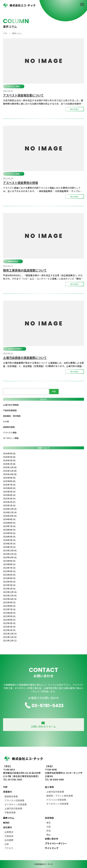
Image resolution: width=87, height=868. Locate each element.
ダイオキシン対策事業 (16, 804)
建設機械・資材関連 (12, 416)
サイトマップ (52, 848)
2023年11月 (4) (10, 554)
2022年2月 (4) (9, 627)
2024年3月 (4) (9, 540)
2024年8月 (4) (9, 523)
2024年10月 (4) (10, 516)
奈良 (49, 831)
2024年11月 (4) (10, 512)
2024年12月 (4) (10, 509)
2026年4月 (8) (9, 453)
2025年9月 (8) (9, 478)
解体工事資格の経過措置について (25, 270)
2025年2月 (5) (9, 502)
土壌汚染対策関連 (15, 349)
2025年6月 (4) (9, 488)
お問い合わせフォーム (43, 725)
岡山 (49, 835)
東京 (49, 823)
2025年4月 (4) (9, 495)
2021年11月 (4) (10, 637)
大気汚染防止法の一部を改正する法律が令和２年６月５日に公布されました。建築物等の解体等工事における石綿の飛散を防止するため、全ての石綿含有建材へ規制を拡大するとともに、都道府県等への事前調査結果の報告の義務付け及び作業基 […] (43, 102)
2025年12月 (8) (10, 467)
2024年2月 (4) (9, 544)
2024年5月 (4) (9, 533)
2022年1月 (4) (9, 630)
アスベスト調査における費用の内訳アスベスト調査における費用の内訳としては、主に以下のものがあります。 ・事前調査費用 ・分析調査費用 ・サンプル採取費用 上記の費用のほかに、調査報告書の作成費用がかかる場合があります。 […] (43, 189)
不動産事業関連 (10, 410)
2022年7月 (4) (9, 609)
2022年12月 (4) (10, 592)
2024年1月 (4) (9, 547)
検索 (54, 391)
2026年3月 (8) (9, 457)
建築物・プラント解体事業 (60, 796)
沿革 (7, 844)
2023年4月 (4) (9, 578)
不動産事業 (10, 812)
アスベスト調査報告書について (23, 95)
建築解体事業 (11, 796)
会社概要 (9, 840)
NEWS (6, 823)
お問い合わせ (52, 839)
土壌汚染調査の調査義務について (25, 358)
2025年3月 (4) (9, 498)
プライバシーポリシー (56, 843)
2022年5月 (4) (9, 616)
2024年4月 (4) (9, 537)
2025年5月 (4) (9, 492)
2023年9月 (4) (9, 561)
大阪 (49, 827)
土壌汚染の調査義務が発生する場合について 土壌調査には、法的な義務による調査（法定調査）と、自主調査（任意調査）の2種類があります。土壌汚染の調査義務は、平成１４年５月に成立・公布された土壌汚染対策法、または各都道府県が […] (43, 364)
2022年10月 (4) (10, 599)
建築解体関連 (13, 261)
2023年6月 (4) (9, 571)
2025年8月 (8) (9, 481)
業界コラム (9, 818)
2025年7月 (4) (9, 485)
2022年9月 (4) (9, 602)
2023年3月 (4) (9, 582)
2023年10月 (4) (10, 557)
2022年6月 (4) (9, 613)
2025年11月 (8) (10, 471)
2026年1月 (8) (9, 464)
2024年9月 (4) (9, 519)
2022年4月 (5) (9, 620)
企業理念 (9, 832)
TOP (5, 787)
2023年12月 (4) (10, 550)
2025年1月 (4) (9, 505)
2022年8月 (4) (9, 606)
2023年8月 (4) (9, 564)
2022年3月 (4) (9, 623)
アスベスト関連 (14, 86)
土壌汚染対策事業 (13, 808)
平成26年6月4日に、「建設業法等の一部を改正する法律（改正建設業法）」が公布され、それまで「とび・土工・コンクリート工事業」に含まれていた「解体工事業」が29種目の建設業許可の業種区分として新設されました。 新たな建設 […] (43, 277)
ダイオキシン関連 (11, 438)
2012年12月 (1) (10, 641)
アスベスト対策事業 (14, 800)
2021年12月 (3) (10, 634)
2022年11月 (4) (10, 595)
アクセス (9, 848)
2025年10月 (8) (10, 474)
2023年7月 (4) (9, 568)
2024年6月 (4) (9, 530)
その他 (6, 421)
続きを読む (75, 109)
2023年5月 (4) (9, 575)
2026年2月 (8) (9, 460)
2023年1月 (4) (9, 589)
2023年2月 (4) (9, 585)
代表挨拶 (9, 836)
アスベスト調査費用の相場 (20, 183)
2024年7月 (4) (9, 526)
